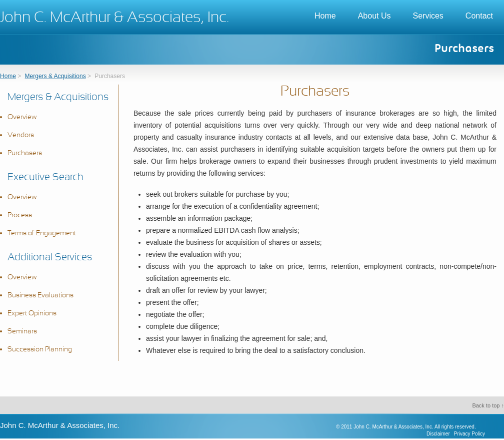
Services (428, 16)
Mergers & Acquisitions (55, 76)
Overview (22, 117)
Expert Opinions (32, 314)
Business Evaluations (40, 296)
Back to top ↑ (488, 405)
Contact (479, 16)
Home (325, 16)
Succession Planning (40, 350)
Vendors (21, 135)
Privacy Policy (469, 434)
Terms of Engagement (42, 234)
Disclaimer (438, 434)
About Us (374, 16)
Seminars (22, 332)
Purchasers (25, 153)
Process (20, 215)
